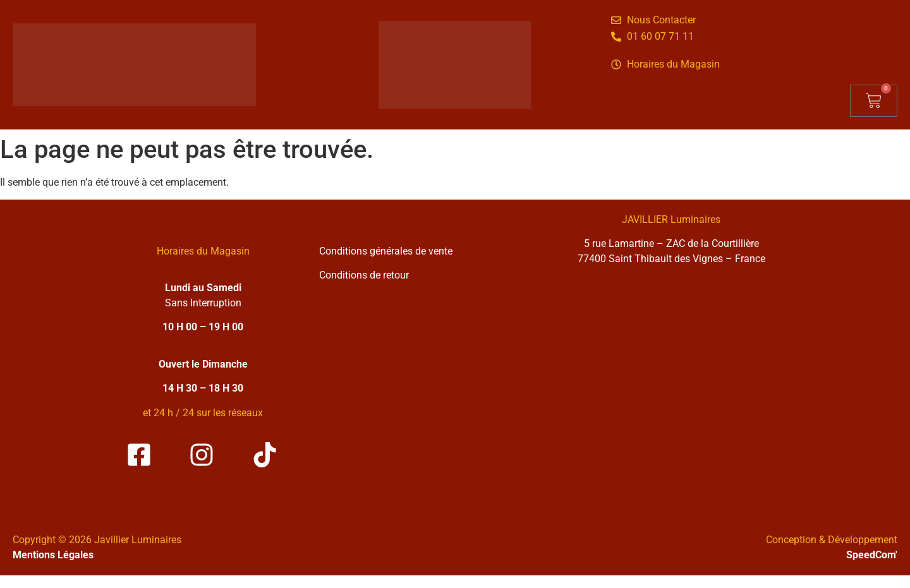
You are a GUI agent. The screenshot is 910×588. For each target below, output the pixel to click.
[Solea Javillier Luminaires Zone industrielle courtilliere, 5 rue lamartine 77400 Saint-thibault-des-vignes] (671, 390)
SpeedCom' (872, 555)
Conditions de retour (364, 275)
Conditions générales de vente (386, 251)
